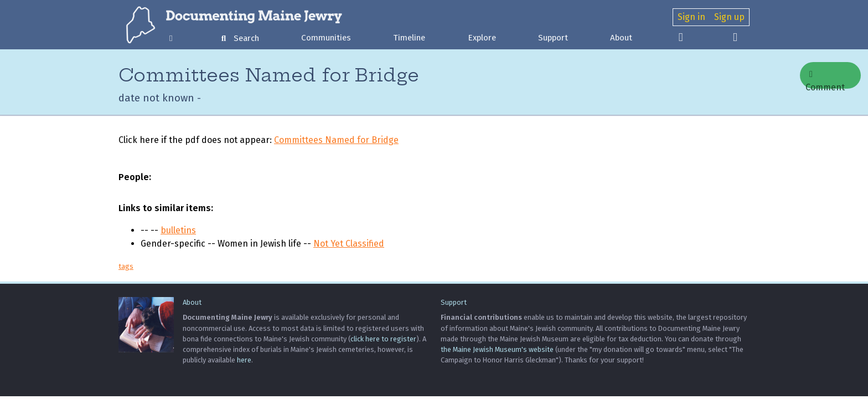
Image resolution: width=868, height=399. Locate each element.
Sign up (729, 17)
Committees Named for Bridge (336, 140)
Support (553, 38)
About (621, 38)
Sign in (691, 17)
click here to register (383, 339)
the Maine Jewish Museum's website (497, 349)
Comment (825, 79)
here (244, 360)
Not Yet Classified (349, 244)
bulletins (178, 230)
